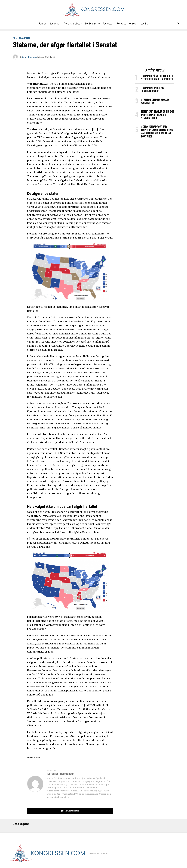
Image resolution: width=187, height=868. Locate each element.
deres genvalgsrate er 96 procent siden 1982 (54, 219)
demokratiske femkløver (56, 110)
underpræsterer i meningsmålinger (49, 211)
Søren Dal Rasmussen (29, 57)
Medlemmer (91, 24)
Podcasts (107, 24)
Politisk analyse (72, 24)
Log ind (145, 24)
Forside (43, 24)
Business (54, 24)
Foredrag (122, 24)
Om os (133, 24)
